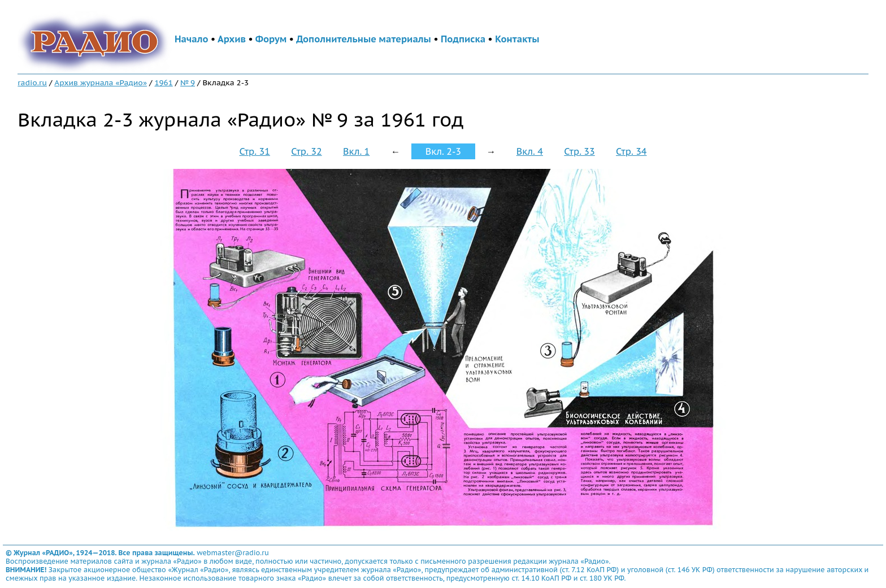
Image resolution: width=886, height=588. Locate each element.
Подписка (463, 39)
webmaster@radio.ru (233, 553)
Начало (192, 39)
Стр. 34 (631, 151)
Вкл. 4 (530, 151)
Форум (271, 39)
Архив (232, 39)
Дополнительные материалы (364, 39)
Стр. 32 (306, 151)
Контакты (517, 39)
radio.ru (32, 82)
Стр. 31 (254, 151)
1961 (163, 82)
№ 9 (188, 82)
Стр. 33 (579, 151)
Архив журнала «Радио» (101, 82)
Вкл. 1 (356, 151)
